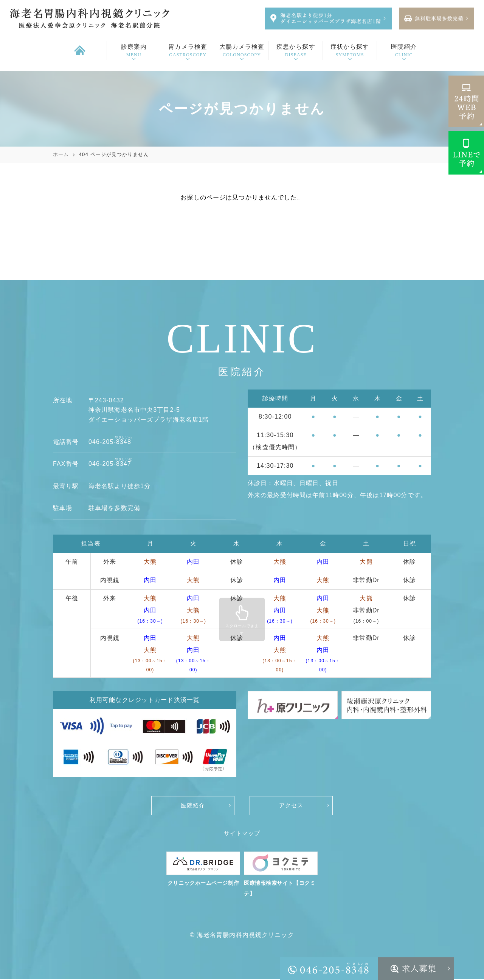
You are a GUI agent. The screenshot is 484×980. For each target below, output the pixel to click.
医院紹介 (193, 806)
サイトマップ (242, 834)
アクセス (291, 806)
